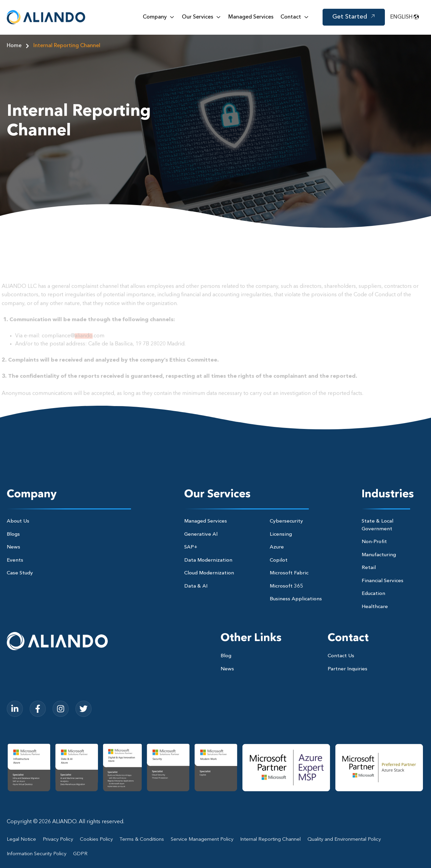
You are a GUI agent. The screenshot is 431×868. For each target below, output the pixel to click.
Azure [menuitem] (277, 547)
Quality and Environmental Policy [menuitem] (344, 840)
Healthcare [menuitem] (375, 607)
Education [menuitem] (373, 594)
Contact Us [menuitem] (341, 656)
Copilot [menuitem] (279, 560)
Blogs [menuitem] (13, 535)
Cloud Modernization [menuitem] (209, 573)
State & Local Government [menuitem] (377, 525)
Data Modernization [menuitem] (208, 560)
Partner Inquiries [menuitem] (347, 669)
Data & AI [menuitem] (196, 586)
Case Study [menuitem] (20, 573)
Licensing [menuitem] (281, 535)
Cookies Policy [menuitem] (96, 840)
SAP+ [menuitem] (191, 547)
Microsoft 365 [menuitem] (286, 586)
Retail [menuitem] (369, 568)
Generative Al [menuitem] (201, 535)
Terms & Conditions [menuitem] (142, 840)
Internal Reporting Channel (67, 46)
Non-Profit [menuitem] (374, 542)
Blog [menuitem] (226, 656)
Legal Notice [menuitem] (21, 840)
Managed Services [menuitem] (206, 521)
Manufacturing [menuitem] (379, 555)
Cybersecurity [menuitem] (286, 521)
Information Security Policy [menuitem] (37, 854)
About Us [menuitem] (18, 521)
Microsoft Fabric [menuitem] (289, 573)
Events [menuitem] (15, 560)
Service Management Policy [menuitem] (202, 840)
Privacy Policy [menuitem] (58, 840)
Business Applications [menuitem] (296, 599)
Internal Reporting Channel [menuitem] (270, 840)
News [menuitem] (13, 547)
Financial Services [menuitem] (383, 581)
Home (20, 46)
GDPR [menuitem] (80, 854)
